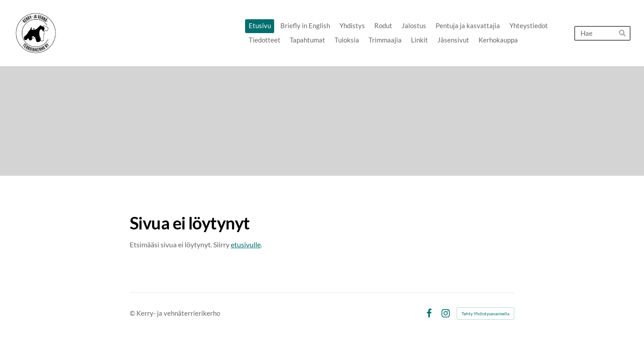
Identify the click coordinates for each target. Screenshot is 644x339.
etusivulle (246, 244)
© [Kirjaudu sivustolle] (133, 313)
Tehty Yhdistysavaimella (485, 314)
